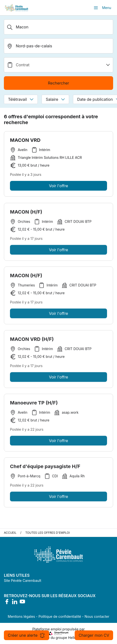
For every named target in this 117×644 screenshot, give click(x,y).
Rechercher (58, 83)
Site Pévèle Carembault (23, 580)
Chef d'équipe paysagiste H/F (45, 467)
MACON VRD (25, 140)
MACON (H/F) (26, 213)
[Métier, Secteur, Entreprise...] (58, 27)
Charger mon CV (94, 635)
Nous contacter (97, 616)
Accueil (10, 533)
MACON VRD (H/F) (32, 340)
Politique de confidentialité (60, 616)
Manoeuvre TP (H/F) (34, 404)
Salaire (55, 99)
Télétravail (21, 99)
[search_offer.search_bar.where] (58, 46)
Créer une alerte (27, 635)
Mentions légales (21, 616)
